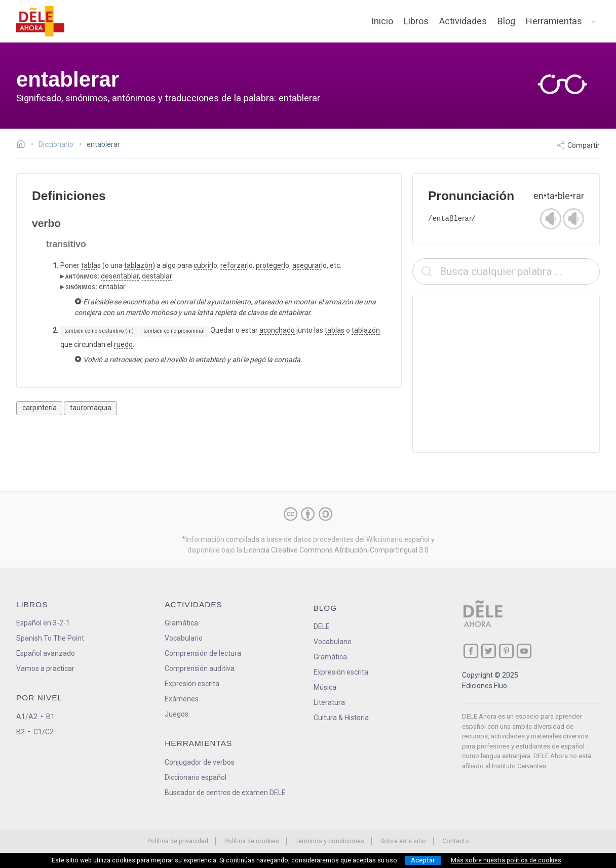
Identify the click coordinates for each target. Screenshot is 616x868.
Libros (416, 21)
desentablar (120, 276)
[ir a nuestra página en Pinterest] (506, 651)
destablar (157, 276)
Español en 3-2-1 (43, 623)
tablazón (138, 265)
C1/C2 (44, 732)
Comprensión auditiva (200, 668)
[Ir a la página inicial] (24, 145)
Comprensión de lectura (203, 653)
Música (325, 687)
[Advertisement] (506, 374)
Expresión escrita (192, 684)
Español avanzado (46, 653)
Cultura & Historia (341, 718)
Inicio (382, 21)
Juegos (177, 714)
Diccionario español (196, 777)
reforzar (234, 265)
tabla (89, 265)
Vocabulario (184, 638)
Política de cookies (252, 841)
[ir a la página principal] (41, 21)
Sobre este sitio (403, 841)
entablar (112, 287)
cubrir (203, 265)
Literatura (329, 702)
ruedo (123, 344)
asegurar (307, 265)
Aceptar (423, 860)
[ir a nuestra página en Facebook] (471, 651)
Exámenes (182, 699)
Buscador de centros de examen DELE (225, 793)
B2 (21, 732)
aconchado (277, 330)
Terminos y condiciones (330, 841)
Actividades (463, 21)
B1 (50, 717)
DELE (322, 626)
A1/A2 (27, 717)
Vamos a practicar (45, 668)
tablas (335, 330)
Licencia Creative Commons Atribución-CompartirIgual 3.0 (336, 550)
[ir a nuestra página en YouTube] (524, 651)
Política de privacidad (178, 841)
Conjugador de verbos (200, 762)
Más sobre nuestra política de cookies (506, 860)
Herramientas (554, 21)
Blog (506, 21)
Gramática (181, 623)
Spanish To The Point (50, 638)
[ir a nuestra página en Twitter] (489, 651)
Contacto (456, 841)
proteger (270, 265)
